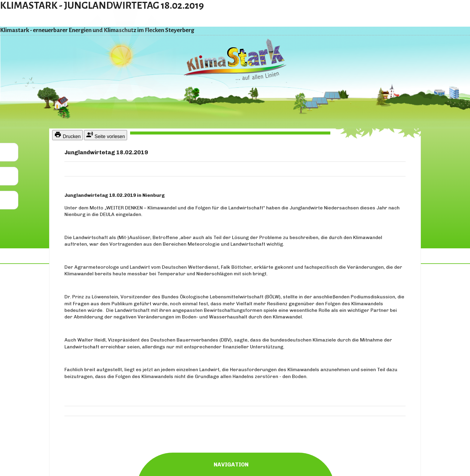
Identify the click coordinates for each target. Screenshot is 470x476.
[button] (9, 152)
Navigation (236, 463)
